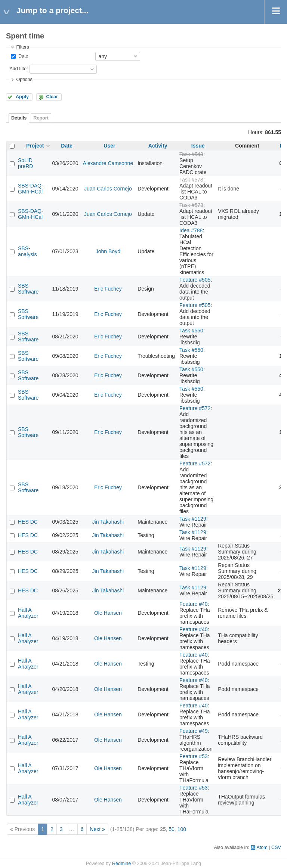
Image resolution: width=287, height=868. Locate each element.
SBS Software (28, 289)
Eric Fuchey (108, 289)
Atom (262, 847)
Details (19, 118)
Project (35, 146)
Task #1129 (193, 519)
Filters (22, 47)
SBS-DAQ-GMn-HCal (31, 189)
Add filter (19, 69)
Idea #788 (191, 230)
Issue (198, 146)
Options (24, 80)
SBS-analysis (27, 251)
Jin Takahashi (108, 522)
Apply (22, 97)
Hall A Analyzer (28, 613)
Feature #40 (194, 604)
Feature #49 (194, 731)
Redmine (121, 864)
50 (172, 829)
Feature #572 (195, 408)
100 (182, 829)
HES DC (28, 522)
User (109, 146)
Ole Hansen (108, 613)
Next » (97, 829)
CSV (276, 847)
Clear (52, 97)
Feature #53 (194, 756)
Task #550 (191, 331)
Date (22, 56)
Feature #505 (195, 280)
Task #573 (191, 180)
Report (41, 118)
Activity (158, 146)
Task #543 (191, 154)
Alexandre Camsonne (108, 163)
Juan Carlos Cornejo (108, 189)
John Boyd (108, 251)
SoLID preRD (25, 163)
